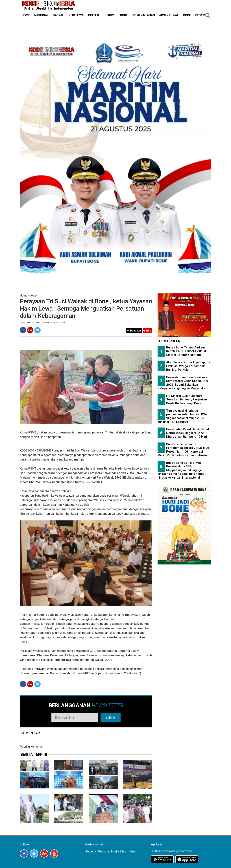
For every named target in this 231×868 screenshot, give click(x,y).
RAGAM (200, 15)
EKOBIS (124, 15)
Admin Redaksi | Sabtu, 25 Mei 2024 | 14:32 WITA (43, 323)
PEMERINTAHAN (144, 15)
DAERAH (59, 15)
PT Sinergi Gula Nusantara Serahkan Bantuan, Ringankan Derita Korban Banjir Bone (187, 399)
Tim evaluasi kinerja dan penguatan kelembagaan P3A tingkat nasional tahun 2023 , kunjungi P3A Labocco (182, 416)
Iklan (132, 851)
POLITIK (94, 15)
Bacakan (134, 331)
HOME (26, 15)
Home (24, 295)
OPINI (187, 15)
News (34, 295)
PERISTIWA (76, 15)
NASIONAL (41, 15)
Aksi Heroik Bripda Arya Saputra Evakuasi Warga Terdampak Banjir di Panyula (188, 366)
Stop (147, 331)
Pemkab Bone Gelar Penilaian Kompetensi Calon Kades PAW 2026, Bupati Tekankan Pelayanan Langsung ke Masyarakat (183, 383)
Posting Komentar (31, 747)
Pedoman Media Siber (112, 851)
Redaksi (91, 851)
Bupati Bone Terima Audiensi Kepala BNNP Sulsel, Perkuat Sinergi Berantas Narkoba (186, 351)
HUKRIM (109, 15)
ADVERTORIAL (169, 15)
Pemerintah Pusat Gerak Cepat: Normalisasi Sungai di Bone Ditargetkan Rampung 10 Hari (188, 433)
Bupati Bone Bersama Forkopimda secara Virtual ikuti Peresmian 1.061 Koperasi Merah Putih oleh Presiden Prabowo (183, 450)
